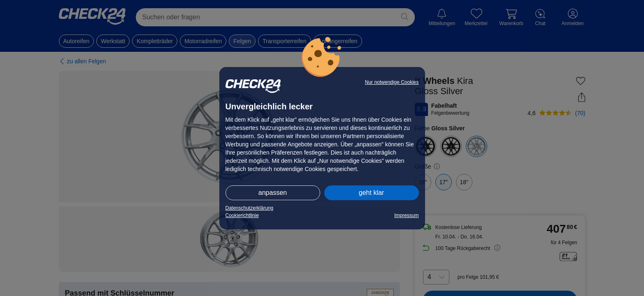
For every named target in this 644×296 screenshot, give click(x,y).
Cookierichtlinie (242, 215)
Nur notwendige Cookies (392, 82)
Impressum (406, 215)
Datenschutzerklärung (250, 208)
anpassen (273, 193)
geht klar (371, 193)
